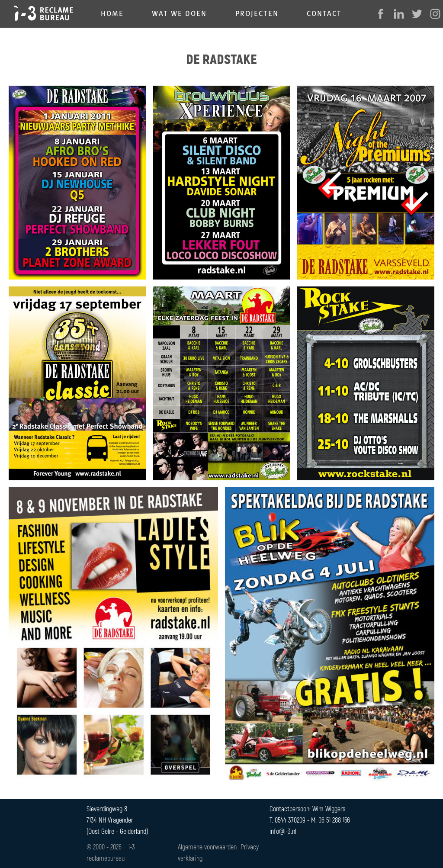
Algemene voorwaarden (207, 847)
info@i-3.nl (283, 831)
